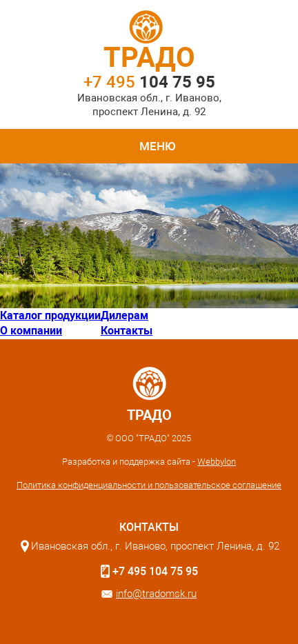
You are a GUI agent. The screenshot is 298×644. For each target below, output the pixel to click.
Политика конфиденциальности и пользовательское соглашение (149, 485)
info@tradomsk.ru (156, 594)
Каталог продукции (50, 315)
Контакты (127, 331)
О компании (31, 331)
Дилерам (125, 315)
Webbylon (217, 462)
